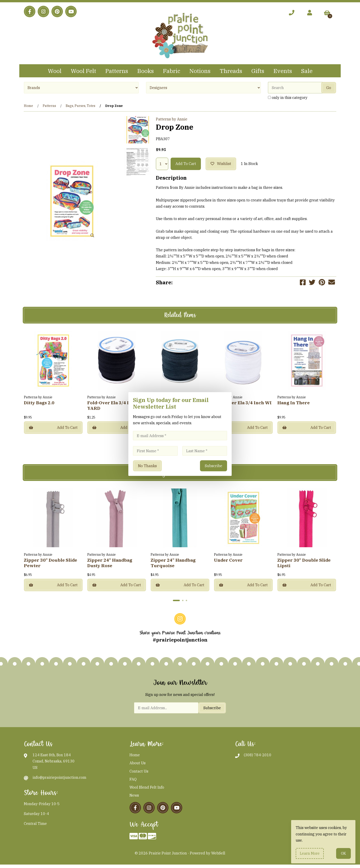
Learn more (310, 853)
